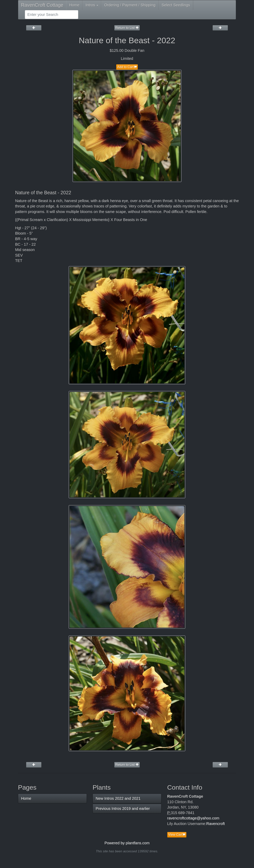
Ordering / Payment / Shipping (130, 5)
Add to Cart (127, 67)
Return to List (127, 28)
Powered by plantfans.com (127, 843)
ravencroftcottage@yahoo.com (193, 818)
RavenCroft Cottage (42, 5)
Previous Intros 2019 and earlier (123, 809)
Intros (92, 5)
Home (74, 5)
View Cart (177, 835)
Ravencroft (216, 824)
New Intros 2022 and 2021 (118, 798)
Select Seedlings (176, 5)
